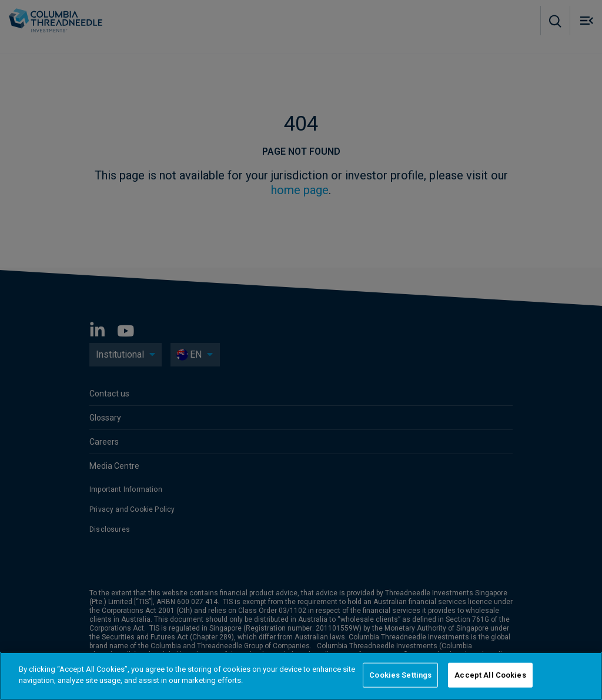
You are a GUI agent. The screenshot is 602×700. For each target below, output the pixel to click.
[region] (301, 676)
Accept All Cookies (490, 675)
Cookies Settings (400, 675)
